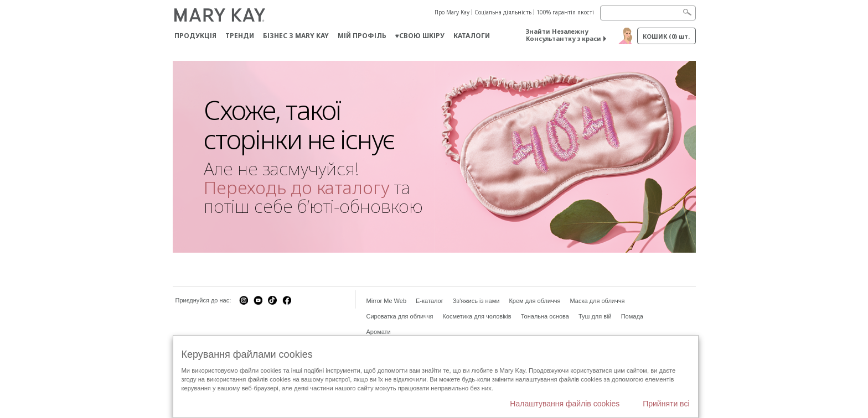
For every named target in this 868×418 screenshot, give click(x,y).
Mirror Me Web (387, 301)
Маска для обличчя (597, 301)
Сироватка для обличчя (400, 316)
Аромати (379, 332)
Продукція (195, 36)
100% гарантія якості (565, 12)
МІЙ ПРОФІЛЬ (362, 36)
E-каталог (430, 301)
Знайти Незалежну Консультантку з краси (564, 35)
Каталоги (472, 36)
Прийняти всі (666, 404)
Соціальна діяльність (503, 12)
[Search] (648, 13)
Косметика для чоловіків (477, 316)
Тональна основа (545, 316)
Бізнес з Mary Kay (296, 36)
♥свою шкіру (420, 36)
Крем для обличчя (534, 301)
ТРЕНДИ (240, 36)
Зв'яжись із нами (476, 301)
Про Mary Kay (452, 12)
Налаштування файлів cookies (565, 404)
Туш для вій (595, 316)
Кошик (666, 36)
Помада (632, 316)
